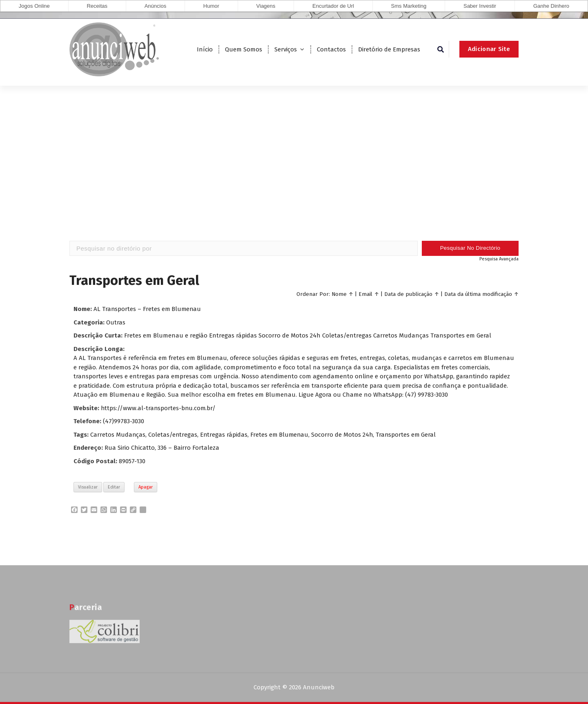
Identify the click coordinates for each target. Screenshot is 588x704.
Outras (116, 322)
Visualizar (88, 487)
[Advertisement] (294, 175)
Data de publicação (408, 294)
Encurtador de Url (333, 6)
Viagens (266, 6)
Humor (211, 6)
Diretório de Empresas (389, 49)
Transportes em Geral (409, 435)
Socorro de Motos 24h (345, 435)
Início (205, 49)
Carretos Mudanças (118, 435)
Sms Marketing (409, 6)
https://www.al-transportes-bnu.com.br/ (159, 408)
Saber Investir (480, 6)
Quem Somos (244, 49)
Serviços (286, 49)
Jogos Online (34, 6)
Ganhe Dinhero (551, 6)
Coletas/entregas (173, 435)
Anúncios (155, 6)
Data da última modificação (478, 294)
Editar (114, 487)
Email (365, 294)
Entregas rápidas (225, 435)
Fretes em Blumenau (281, 435)
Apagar (146, 487)
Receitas (97, 6)
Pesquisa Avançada (499, 259)
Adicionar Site (489, 49)
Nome (339, 294)
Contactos (331, 49)
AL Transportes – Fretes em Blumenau (148, 309)
